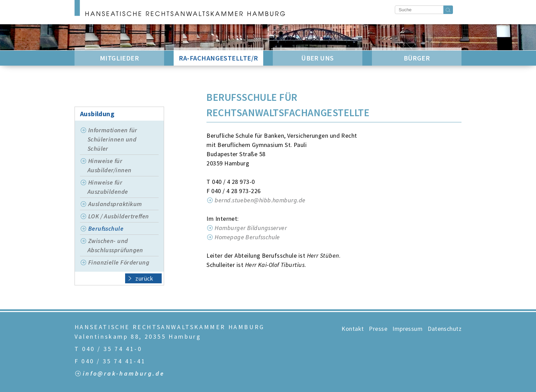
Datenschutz (445, 329)
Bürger (417, 58)
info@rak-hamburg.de (124, 374)
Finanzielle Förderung (119, 262)
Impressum (407, 329)
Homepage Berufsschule (248, 237)
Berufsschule (106, 228)
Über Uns (318, 58)
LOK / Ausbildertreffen (119, 216)
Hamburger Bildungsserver (251, 228)
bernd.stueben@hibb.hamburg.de (261, 200)
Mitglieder (119, 58)
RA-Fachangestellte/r (218, 58)
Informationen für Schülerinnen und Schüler (112, 139)
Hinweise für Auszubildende (108, 187)
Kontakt (353, 329)
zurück (140, 278)
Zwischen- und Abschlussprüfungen (115, 245)
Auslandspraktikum (115, 204)
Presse (378, 329)
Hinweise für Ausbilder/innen (110, 165)
